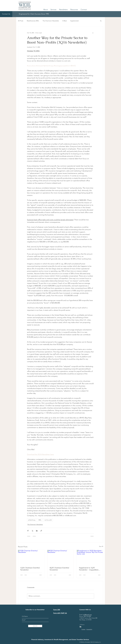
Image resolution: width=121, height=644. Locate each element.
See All (101, 546)
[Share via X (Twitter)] (32, 531)
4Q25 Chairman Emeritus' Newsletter (59, 569)
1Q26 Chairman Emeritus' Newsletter (30, 569)
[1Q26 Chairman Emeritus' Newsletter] (31, 557)
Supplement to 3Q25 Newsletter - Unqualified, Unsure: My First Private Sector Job (89, 569)
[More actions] (93, 33)
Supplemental (74, 21)
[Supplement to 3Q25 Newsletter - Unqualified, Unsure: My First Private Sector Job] (90, 557)
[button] (46, 10)
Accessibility (89, 629)
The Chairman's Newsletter (51, 21)
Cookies (83, 629)
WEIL (40, 520)
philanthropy (32, 520)
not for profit (48, 520)
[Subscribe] (35, 626)
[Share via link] (41, 531)
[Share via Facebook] (28, 531)
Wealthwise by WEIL (33, 21)
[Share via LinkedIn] (37, 531)
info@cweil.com (87, 615)
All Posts (21, 21)
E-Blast (65, 21)
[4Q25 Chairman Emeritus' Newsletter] (61, 557)
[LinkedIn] (80, 627)
